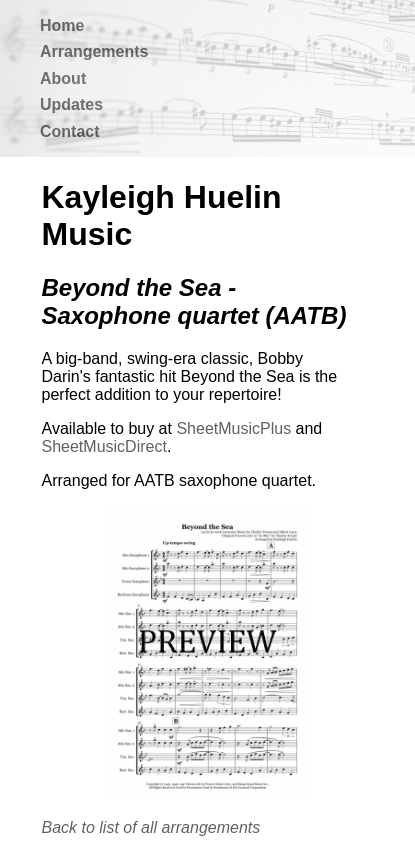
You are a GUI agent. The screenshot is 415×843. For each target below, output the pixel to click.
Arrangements (94, 51)
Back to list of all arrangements (151, 827)
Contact (70, 131)
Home (62, 25)
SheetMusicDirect (104, 446)
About (63, 78)
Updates (71, 104)
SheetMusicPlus (233, 428)
